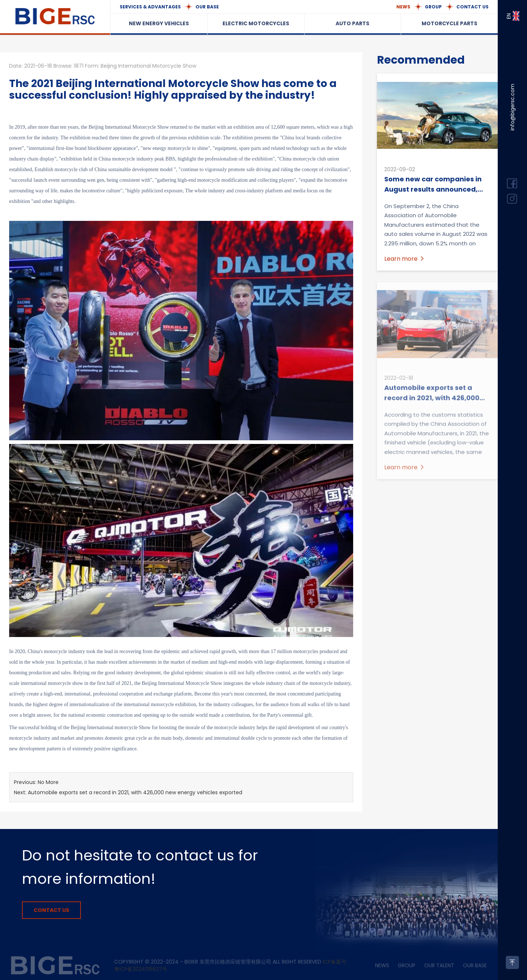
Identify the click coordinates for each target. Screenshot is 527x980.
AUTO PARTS (352, 23)
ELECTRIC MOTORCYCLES (256, 23)
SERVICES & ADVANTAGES (150, 7)
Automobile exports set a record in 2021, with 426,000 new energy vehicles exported (135, 792)
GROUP (433, 7)
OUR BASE (207, 7)
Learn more (405, 259)
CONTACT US (472, 7)
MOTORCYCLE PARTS (449, 23)
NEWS (403, 7)
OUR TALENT (439, 965)
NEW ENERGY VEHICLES (159, 23)
